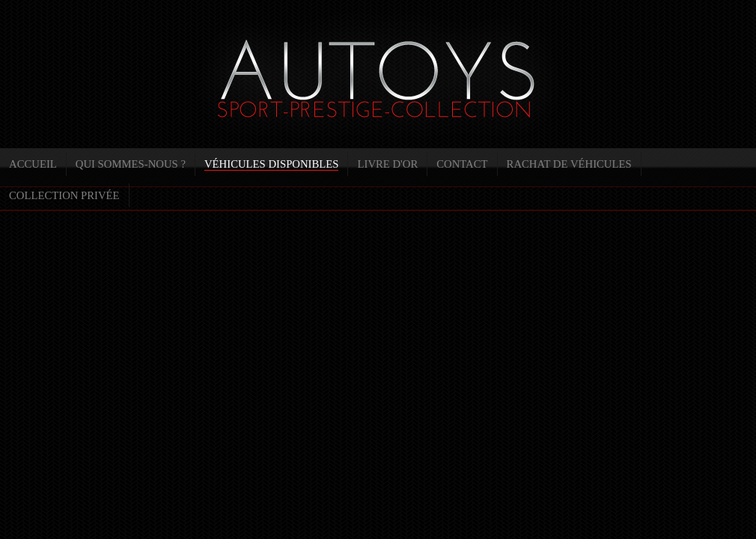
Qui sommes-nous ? (131, 164)
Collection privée (64, 195)
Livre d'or (387, 164)
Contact (462, 164)
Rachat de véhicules (569, 164)
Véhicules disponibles (272, 164)
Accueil (33, 164)
